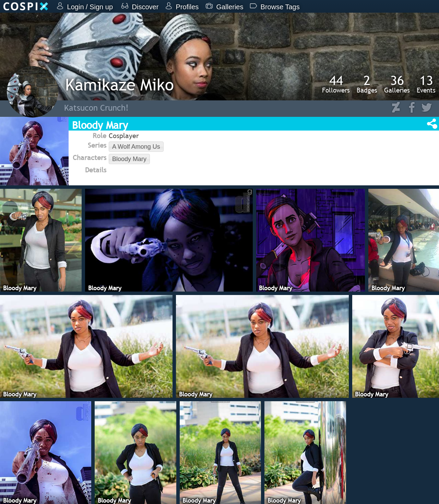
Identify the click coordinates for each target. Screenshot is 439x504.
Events (426, 84)
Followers (336, 84)
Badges (367, 84)
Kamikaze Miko (120, 84)
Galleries (397, 84)
